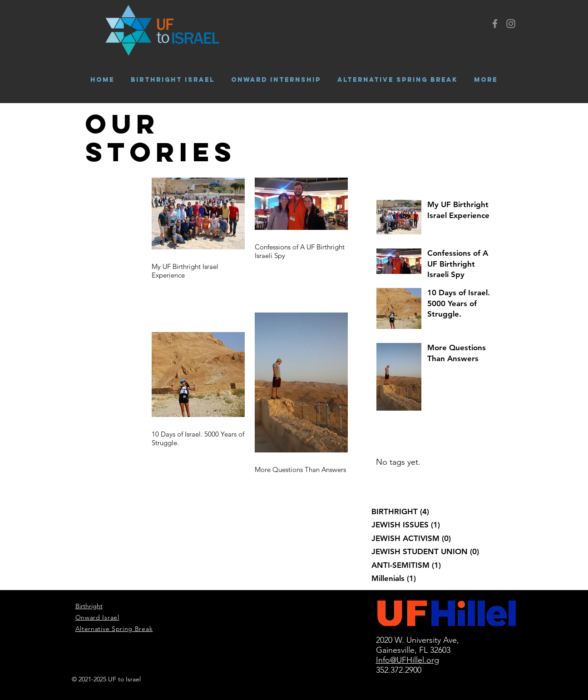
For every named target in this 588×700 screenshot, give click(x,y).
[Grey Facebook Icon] (495, 24)
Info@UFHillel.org (408, 660)
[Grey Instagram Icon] (511, 24)
